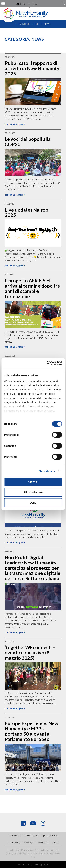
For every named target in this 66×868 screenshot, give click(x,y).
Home (35, 24)
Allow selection (33, 492)
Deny (33, 503)
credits (45, 864)
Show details (47, 471)
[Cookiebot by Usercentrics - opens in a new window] (47, 363)
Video (56, 843)
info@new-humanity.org (32, 854)
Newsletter (43, 843)
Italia (16, 854)
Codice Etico (15, 835)
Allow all (33, 482)
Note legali (29, 843)
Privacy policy (50, 835)
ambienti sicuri (32, 835)
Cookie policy (14, 843)
